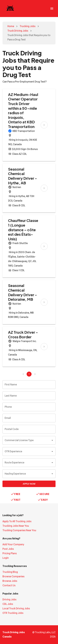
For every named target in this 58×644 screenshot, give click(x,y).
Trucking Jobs (28, 26)
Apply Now (29, 484)
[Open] (52, 440)
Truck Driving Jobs (18, 31)
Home (11, 26)
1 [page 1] (29, 374)
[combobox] (27, 440)
